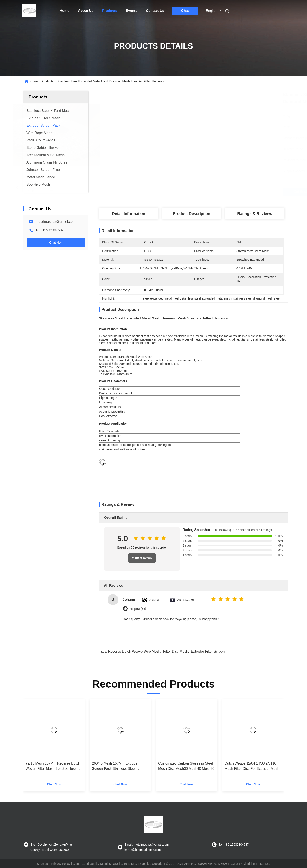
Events (131, 11)
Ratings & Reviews (255, 214)
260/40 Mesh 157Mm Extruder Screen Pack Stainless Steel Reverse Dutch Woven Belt (115, 766)
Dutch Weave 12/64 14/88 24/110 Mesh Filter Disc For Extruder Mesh (252, 766)
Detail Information (129, 214)
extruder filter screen (208, 651)
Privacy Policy (61, 864)
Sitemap (42, 864)
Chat (185, 11)
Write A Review (142, 558)
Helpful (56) (138, 609)
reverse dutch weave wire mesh (134, 651)
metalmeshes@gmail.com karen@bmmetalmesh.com (78, 222)
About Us (86, 11)
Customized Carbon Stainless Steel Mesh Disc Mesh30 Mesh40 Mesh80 (186, 766)
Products (110, 11)
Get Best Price (216, 192)
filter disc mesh (176, 651)
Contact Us (155, 11)
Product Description (192, 214)
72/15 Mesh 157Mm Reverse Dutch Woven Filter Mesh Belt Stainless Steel (53, 766)
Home (65, 11)
